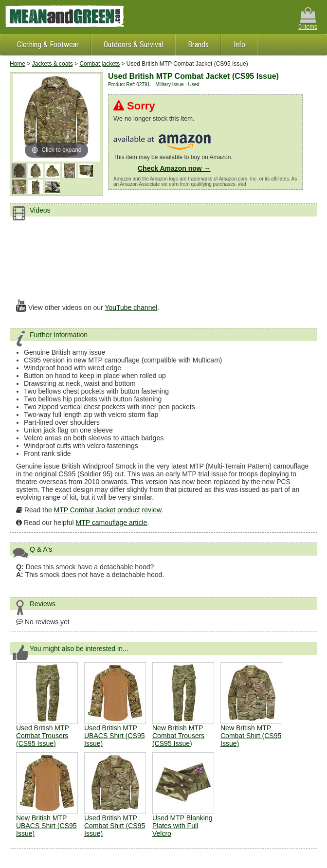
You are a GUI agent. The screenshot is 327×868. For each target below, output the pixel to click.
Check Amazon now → (174, 168)
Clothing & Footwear (48, 45)
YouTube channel (131, 307)
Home (18, 64)
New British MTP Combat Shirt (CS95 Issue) (251, 736)
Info (239, 45)
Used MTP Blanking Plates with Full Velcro (182, 826)
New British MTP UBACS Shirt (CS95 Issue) (46, 826)
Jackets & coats (53, 64)
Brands (198, 45)
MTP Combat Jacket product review (108, 510)
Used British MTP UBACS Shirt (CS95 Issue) (114, 736)
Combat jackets (100, 64)
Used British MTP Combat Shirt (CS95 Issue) (115, 826)
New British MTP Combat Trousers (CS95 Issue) (178, 736)
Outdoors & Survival (133, 45)
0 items (308, 19)
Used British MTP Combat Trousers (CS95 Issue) (43, 736)
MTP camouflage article (112, 523)
